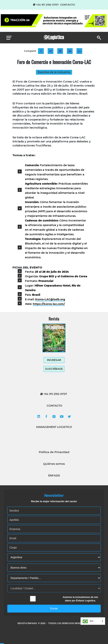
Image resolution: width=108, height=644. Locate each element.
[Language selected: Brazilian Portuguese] (93, 621)
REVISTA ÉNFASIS (27, 623)
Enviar (54, 608)
